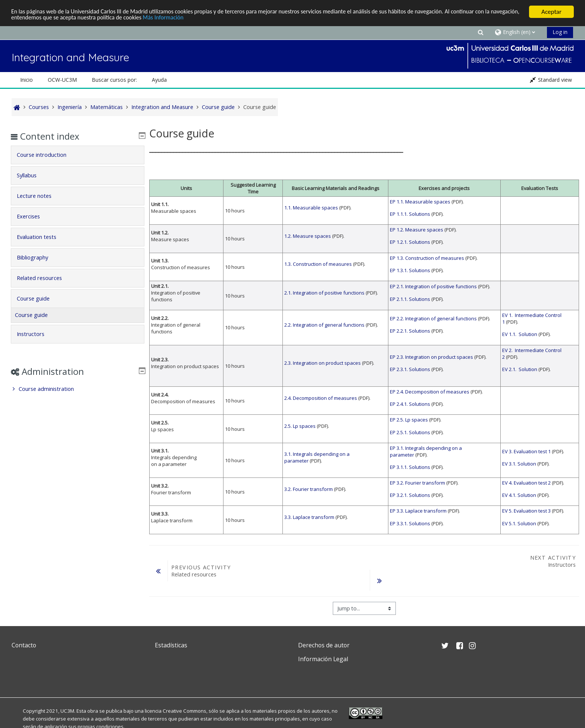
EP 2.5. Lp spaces (409, 420)
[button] (481, 32)
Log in (560, 32)
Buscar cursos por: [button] (114, 80)
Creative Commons (184, 711)
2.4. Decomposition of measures (321, 398)
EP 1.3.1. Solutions (410, 270)
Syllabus (32, 175)
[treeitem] (77, 389)
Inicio (26, 80)
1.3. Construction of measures (318, 264)
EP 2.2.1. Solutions (410, 331)
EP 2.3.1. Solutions (410, 369)
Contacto (24, 645)
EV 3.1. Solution (519, 464)
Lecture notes (39, 196)
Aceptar (551, 12)
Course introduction (47, 155)
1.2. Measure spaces (308, 236)
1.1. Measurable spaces (311, 208)
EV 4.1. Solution (519, 495)
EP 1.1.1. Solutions (410, 214)
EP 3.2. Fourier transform (417, 483)
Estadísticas (171, 645)
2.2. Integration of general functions (324, 325)
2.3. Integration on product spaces (323, 363)
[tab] (77, 155)
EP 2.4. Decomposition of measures (430, 392)
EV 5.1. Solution (519, 523)
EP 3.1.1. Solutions (410, 467)
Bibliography (38, 257)
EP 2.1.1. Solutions (410, 299)
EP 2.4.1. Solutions (410, 404)
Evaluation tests (42, 237)
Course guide (38, 298)
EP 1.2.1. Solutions (410, 242)
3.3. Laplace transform (309, 517)
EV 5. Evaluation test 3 (526, 511)
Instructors (36, 334)
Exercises (34, 216)
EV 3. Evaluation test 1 (526, 451)
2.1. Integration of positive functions (324, 293)
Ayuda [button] (159, 80)
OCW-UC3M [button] (62, 80)
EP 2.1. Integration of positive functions (433, 286)
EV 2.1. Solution (520, 369)
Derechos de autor (324, 645)
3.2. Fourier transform (309, 489)
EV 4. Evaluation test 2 (526, 483)
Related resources (45, 278)
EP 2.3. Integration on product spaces (431, 357)
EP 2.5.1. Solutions (410, 432)
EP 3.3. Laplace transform (418, 511)
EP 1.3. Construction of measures (427, 258)
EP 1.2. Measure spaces (417, 230)
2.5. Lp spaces (300, 426)
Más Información (206, 18)
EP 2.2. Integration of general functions (433, 318)
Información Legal (323, 659)
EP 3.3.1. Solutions (410, 523)
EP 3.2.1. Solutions (410, 495)
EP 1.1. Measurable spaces (420, 202)
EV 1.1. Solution (520, 334)
